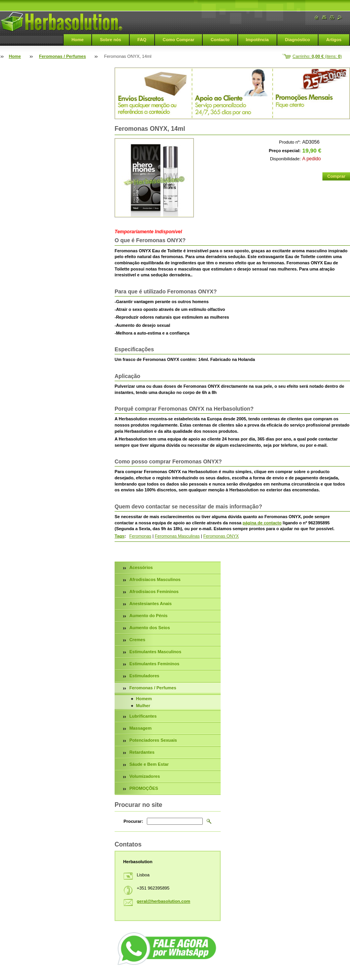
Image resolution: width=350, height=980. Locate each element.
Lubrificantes (143, 716)
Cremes (137, 640)
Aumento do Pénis (148, 616)
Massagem (140, 728)
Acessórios (141, 567)
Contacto (220, 40)
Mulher (143, 706)
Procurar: (133, 821)
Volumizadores (145, 776)
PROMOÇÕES (144, 788)
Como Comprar (178, 40)
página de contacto (262, 523)
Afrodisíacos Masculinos (155, 579)
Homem (144, 699)
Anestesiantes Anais (151, 604)
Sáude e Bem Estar (149, 764)
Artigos (334, 40)
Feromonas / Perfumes (63, 56)
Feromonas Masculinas (177, 536)
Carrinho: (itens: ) (317, 56)
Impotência (257, 40)
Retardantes (142, 752)
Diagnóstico (298, 40)
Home (77, 40)
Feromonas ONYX (221, 536)
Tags (119, 536)
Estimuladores (144, 676)
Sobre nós (111, 40)
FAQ (142, 40)
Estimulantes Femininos (154, 664)
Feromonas (140, 536)
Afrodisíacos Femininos (154, 591)
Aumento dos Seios (150, 628)
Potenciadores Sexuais (153, 740)
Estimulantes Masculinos (155, 652)
